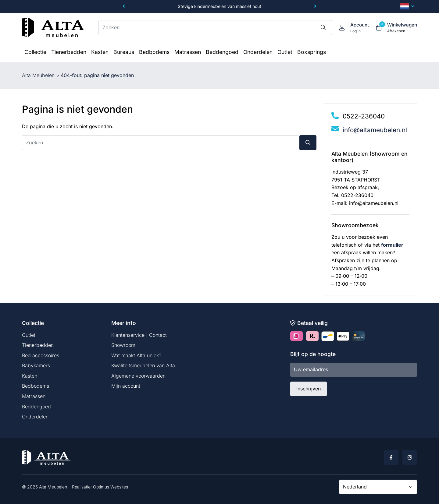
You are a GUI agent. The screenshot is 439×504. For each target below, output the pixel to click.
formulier (392, 245)
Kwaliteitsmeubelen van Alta (143, 365)
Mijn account (126, 386)
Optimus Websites (111, 487)
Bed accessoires (41, 355)
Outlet (29, 335)
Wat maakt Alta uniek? (136, 355)
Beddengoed (36, 407)
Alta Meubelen (38, 75)
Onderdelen (35, 417)
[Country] (378, 487)
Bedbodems (36, 386)
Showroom (123, 345)
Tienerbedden (38, 345)
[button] (124, 6)
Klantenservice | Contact (139, 335)
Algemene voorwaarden (138, 376)
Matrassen (34, 396)
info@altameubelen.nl (375, 130)
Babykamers (36, 365)
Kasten (30, 376)
